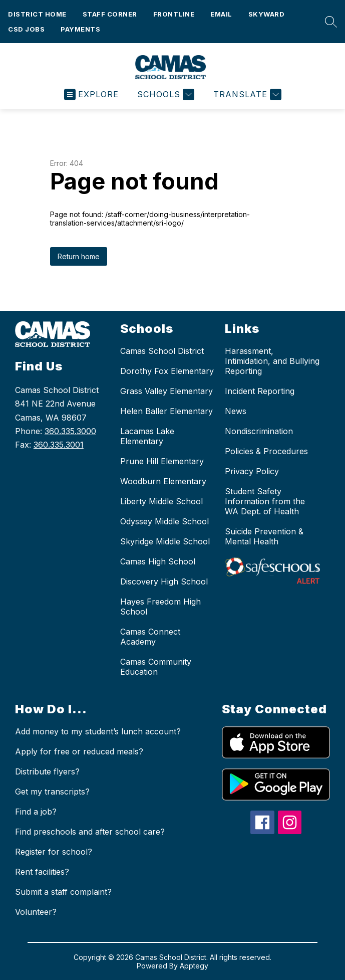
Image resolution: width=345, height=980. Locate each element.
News (236, 411)
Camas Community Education (156, 667)
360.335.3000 (70, 431)
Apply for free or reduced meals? (79, 751)
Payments (80, 29)
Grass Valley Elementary (166, 391)
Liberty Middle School (161, 501)
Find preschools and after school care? (90, 832)
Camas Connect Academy (150, 637)
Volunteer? (36, 912)
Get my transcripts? (52, 792)
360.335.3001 (59, 445)
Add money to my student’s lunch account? (98, 731)
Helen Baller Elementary (166, 411)
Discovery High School (164, 581)
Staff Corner (110, 14)
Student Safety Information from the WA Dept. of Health (265, 501)
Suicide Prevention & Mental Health (264, 536)
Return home (79, 256)
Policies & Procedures (266, 451)
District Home (37, 14)
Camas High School (158, 561)
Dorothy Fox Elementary (167, 371)
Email (221, 14)
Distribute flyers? (47, 771)
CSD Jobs (26, 29)
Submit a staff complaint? (63, 892)
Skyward (267, 14)
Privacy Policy (252, 471)
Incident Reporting (260, 391)
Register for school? (54, 852)
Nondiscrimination (259, 431)
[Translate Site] (246, 94)
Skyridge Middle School (165, 541)
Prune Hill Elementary (162, 461)
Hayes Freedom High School (160, 607)
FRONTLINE (174, 14)
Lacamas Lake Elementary (147, 436)
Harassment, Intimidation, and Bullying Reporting (272, 361)
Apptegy (194, 966)
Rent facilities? (42, 872)
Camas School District (162, 351)
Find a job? (36, 812)
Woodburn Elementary (163, 481)
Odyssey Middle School (164, 521)
